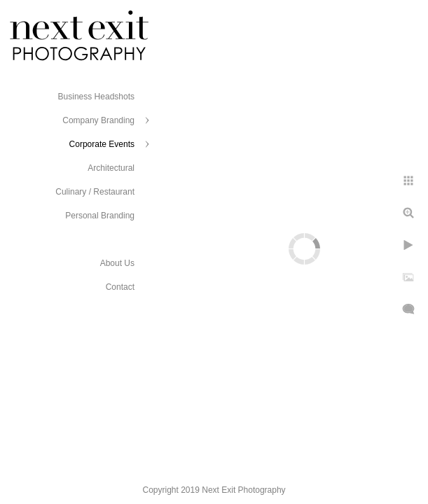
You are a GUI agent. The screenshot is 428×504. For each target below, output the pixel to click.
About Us (117, 263)
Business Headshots (96, 97)
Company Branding (98, 120)
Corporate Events (102, 144)
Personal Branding (100, 216)
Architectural (111, 168)
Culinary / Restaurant (95, 192)
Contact (120, 287)
